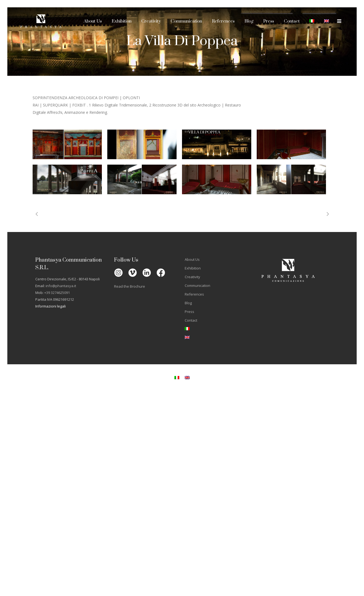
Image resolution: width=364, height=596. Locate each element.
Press (189, 312)
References (194, 294)
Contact (191, 320)
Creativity (192, 277)
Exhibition (193, 268)
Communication (197, 286)
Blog (188, 303)
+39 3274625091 (57, 293)
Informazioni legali (51, 306)
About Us (192, 259)
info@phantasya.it (61, 286)
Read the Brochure (130, 286)
